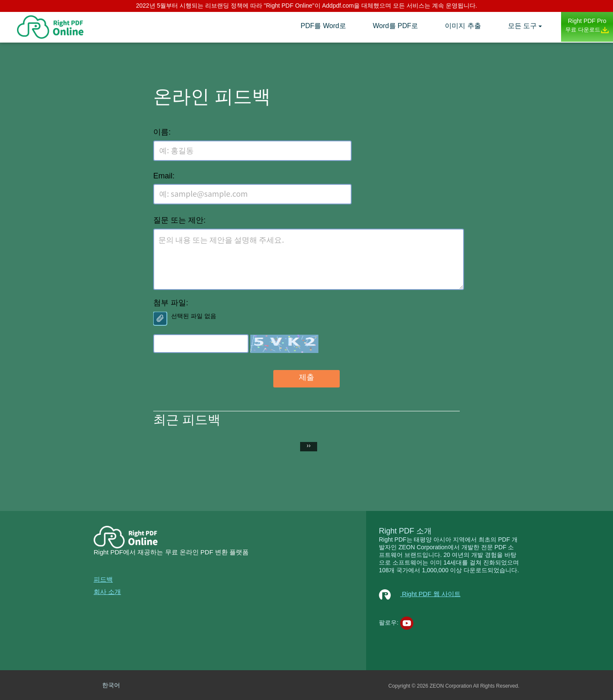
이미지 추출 (463, 26)
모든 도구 (522, 26)
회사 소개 (107, 592)
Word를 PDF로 (395, 26)
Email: (164, 176)
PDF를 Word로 (323, 26)
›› (308, 445)
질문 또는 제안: (179, 220)
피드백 (103, 579)
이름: (162, 132)
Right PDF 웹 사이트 (420, 594)
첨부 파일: (171, 303)
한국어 (111, 685)
